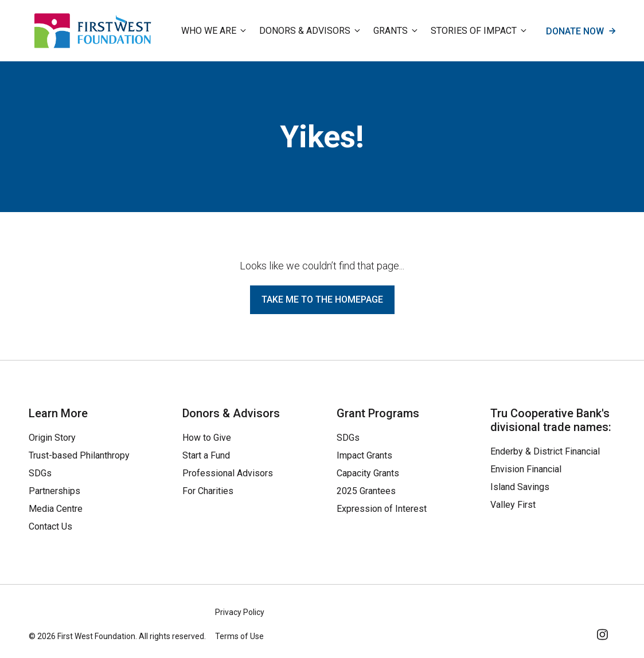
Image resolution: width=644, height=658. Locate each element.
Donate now (581, 31)
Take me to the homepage (322, 299)
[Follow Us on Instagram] (603, 632)
